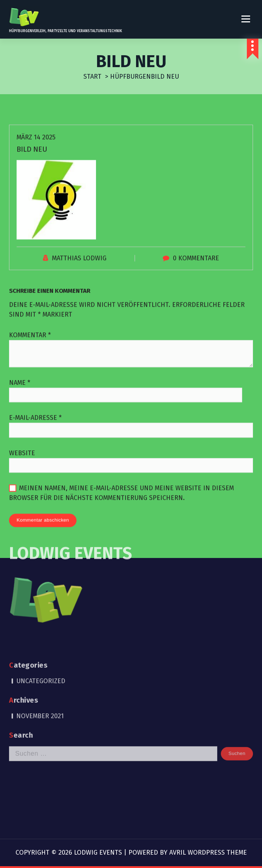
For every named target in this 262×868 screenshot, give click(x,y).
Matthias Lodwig (79, 275)
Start (92, 77)
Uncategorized (41, 616)
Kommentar (30, 352)
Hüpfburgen (130, 77)
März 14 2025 (36, 154)
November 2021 (40, 651)
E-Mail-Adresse (35, 435)
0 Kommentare (196, 275)
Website (22, 470)
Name (20, 400)
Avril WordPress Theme (208, 852)
